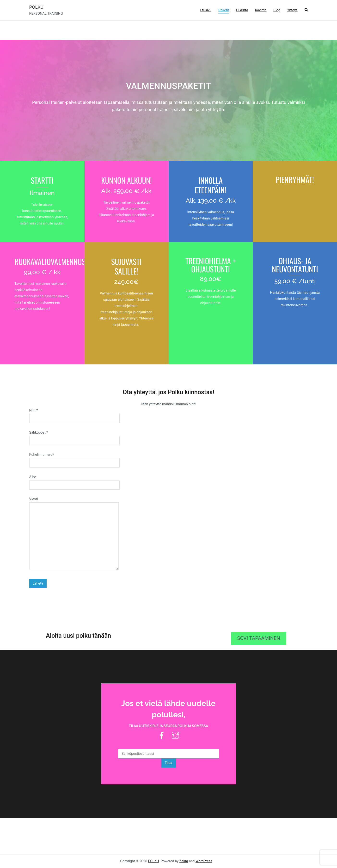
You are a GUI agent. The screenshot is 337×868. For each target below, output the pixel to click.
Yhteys (292, 10)
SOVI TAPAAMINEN (259, 638)
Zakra (184, 861)
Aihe (75, 481)
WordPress (204, 861)
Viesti (74, 534)
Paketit (224, 10)
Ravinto (261, 10)
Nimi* (75, 414)
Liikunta (242, 10)
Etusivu (206, 10)
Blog (277, 10)
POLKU (36, 7)
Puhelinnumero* (75, 459)
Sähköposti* (75, 437)
